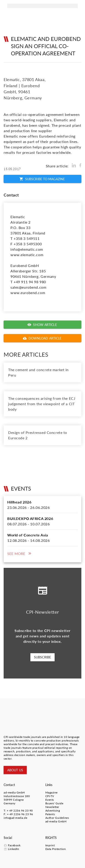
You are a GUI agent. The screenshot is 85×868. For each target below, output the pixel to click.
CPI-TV (50, 796)
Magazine (51, 792)
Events (50, 800)
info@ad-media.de (15, 818)
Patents (50, 814)
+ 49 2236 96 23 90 (20, 811)
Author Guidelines (57, 818)
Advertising (53, 811)
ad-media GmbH (14, 792)
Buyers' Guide (54, 803)
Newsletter (52, 807)
